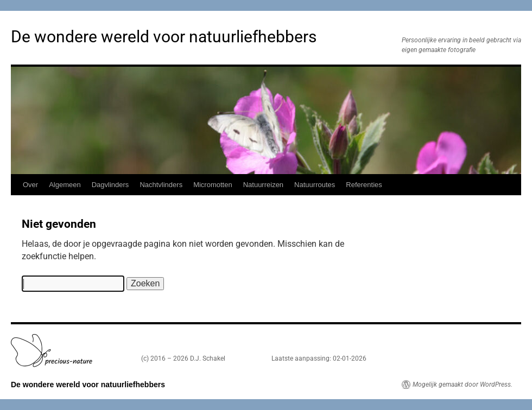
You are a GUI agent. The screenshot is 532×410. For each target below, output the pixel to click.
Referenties (364, 185)
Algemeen (65, 185)
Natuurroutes (315, 185)
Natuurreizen (263, 185)
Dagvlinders (110, 185)
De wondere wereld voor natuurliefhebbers (164, 37)
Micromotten (213, 185)
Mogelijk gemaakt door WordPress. (463, 385)
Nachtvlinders (161, 185)
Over (30, 185)
